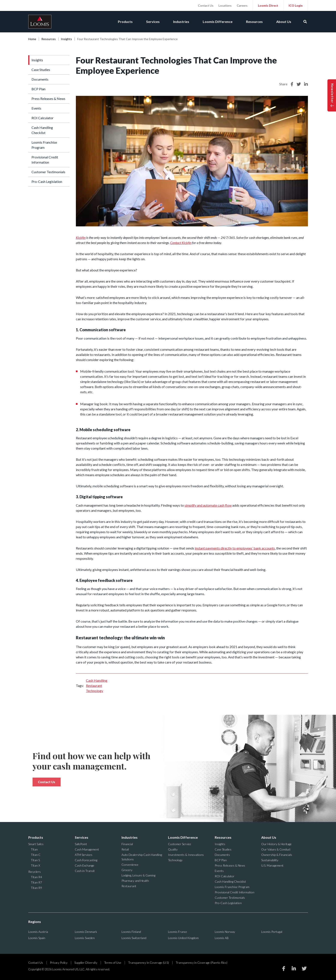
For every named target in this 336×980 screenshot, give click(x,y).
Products (124, 22)
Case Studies (41, 70)
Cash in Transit (85, 871)
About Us (284, 22)
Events (36, 108)
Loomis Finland (131, 932)
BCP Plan (38, 89)
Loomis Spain (37, 938)
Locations (225, 5)
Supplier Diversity (86, 963)
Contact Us (206, 5)
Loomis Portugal (272, 932)
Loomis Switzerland (134, 938)
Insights (66, 39)
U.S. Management (272, 865)
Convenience (130, 865)
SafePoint (81, 844)
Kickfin (81, 237)
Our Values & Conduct (276, 849)
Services (152, 22)
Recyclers (34, 872)
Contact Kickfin (181, 243)
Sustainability (270, 860)
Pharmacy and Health (135, 881)
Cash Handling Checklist (42, 130)
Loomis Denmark (86, 932)
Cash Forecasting (86, 860)
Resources (254, 22)
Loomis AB (222, 938)
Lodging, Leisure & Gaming (138, 875)
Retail (125, 849)
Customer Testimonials (48, 172)
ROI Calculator (43, 118)
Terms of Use (113, 963)
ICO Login (296, 5)
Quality (173, 849)
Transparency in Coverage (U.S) (148, 963)
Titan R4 (36, 877)
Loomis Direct (268, 5)
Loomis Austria (38, 932)
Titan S (35, 860)
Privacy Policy (59, 963)
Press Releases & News (48, 99)
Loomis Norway (225, 932)
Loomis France (178, 932)
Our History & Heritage (276, 844)
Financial (127, 844)
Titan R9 (36, 888)
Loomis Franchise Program (44, 145)
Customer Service (180, 844)
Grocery (127, 870)
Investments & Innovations (186, 855)
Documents (40, 79)
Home (32, 39)
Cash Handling (97, 680)
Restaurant (94, 686)
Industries (181, 22)
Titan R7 (36, 882)
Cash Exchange (85, 865)
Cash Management (87, 849)
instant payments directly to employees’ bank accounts (235, 548)
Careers (242, 5)
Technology (94, 691)
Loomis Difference (217, 22)
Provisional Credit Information (45, 160)
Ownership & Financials (277, 855)
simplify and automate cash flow (208, 505)
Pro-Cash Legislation (47, 181)
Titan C (36, 855)
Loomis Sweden (85, 938)
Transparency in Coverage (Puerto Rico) (202, 963)
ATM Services (84, 855)
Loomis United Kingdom (183, 938)
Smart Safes (36, 844)
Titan (34, 849)
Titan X (35, 865)
